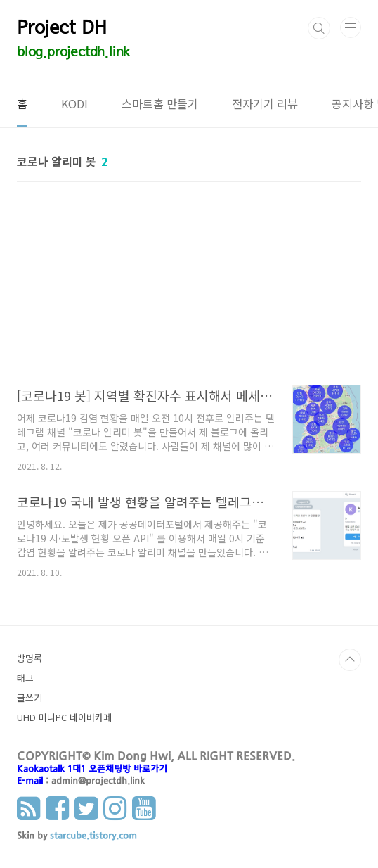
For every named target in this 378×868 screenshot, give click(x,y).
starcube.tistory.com (93, 836)
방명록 (30, 658)
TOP (350, 660)
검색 (319, 28)
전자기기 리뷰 (265, 103)
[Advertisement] (189, 290)
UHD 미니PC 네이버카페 (64, 717)
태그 (25, 678)
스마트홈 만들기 (160, 103)
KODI (74, 103)
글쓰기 (30, 697)
